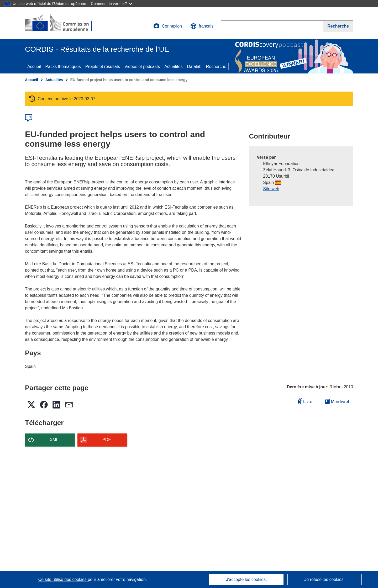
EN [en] (29, 117)
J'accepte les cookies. (246, 579)
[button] (202, 26)
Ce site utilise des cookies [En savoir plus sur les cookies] (63, 579)
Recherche (216, 67)
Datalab (194, 67)
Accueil (34, 67)
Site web (271, 189)
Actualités (173, 67)
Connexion (168, 26)
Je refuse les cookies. (324, 579)
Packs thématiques (63, 67)
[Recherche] (338, 26)
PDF (107, 440)
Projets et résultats (103, 67)
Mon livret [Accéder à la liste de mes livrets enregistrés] (337, 402)
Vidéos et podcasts (142, 67)
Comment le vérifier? (111, 4)
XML (54, 440)
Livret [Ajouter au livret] (306, 401)
